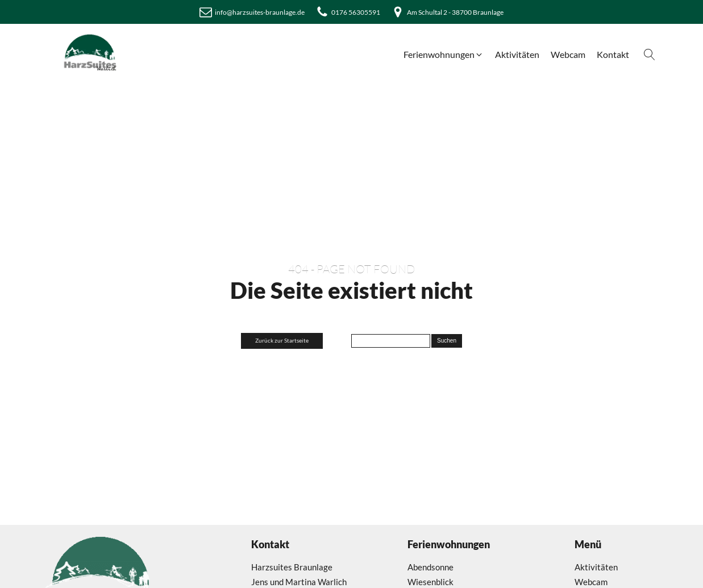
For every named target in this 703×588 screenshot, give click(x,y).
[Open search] (650, 55)
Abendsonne (430, 567)
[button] (444, 55)
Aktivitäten (596, 567)
